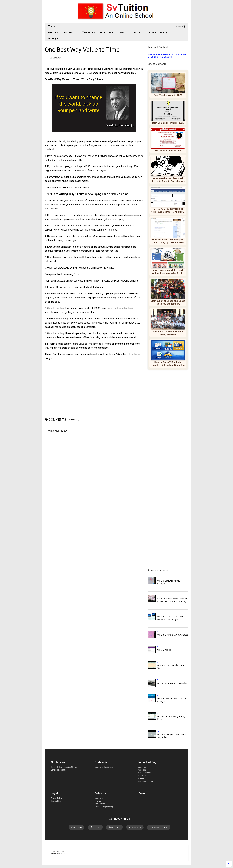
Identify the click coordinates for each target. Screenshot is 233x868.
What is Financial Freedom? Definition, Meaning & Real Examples (167, 56)
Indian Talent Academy (147, 776)
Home (53, 32)
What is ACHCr (164, 650)
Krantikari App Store (159, 827)
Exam (124, 32)
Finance (89, 32)
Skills (139, 32)
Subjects (70, 32)
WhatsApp (76, 827)
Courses (107, 32)
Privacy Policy (56, 798)
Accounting (99, 798)
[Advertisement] (94, 386)
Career (141, 778)
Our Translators (145, 773)
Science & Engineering (104, 807)
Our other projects (146, 781)
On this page (75, 420)
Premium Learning (159, 32)
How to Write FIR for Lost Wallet (172, 683)
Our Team (142, 770)
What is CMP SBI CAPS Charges (173, 635)
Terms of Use (56, 801)
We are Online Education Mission (64, 767)
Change (54, 38)
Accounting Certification (104, 767)
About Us (142, 767)
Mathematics (100, 804)
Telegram (95, 827)
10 (158, 731)
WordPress (114, 827)
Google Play (135, 827)
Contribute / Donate (59, 770)
